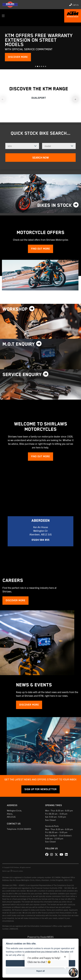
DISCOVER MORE (18, 57)
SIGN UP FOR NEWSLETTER (40, 789)
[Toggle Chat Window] (73, 972)
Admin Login (6, 871)
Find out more (40, 249)
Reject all (40, 971)
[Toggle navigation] (3, 16)
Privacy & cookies (17, 871)
